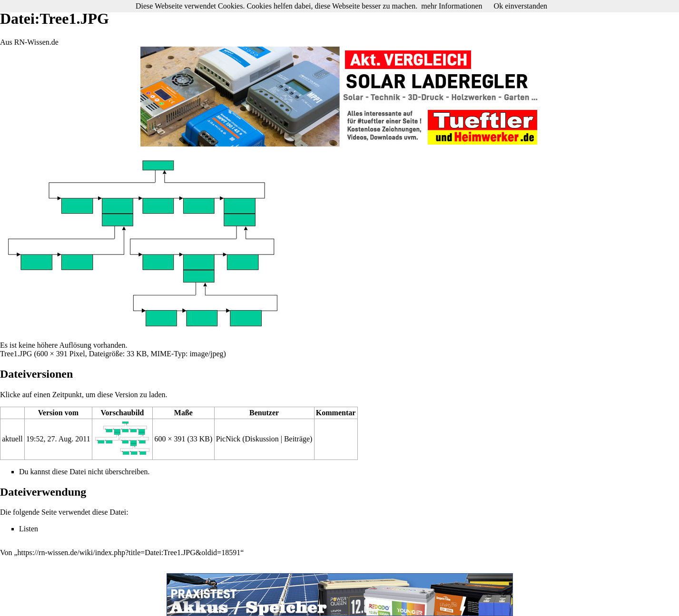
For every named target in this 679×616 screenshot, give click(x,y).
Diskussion (262, 439)
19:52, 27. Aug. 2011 (58, 439)
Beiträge (297, 439)
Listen (29, 529)
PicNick (228, 439)
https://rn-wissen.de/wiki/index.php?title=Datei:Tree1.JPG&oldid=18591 (129, 552)
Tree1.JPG (16, 354)
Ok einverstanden (521, 6)
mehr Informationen (452, 6)
